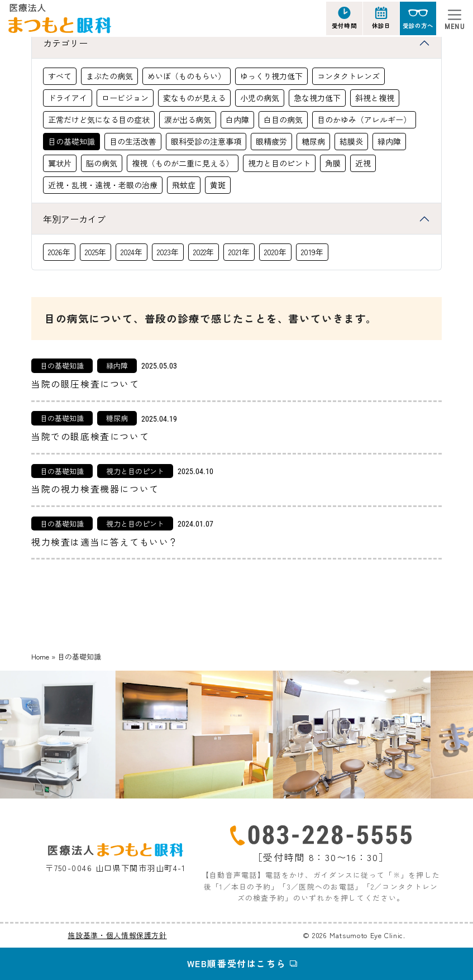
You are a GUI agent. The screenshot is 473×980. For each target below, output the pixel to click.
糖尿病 (313, 141)
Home (40, 656)
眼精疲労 (271, 141)
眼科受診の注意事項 (206, 141)
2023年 (168, 252)
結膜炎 (351, 141)
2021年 (239, 252)
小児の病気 (260, 98)
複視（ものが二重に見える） (183, 163)
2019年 (312, 252)
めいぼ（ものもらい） (187, 76)
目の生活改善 (133, 141)
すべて (60, 76)
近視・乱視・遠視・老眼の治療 (103, 185)
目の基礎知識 (71, 141)
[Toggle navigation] (455, 18)
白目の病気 (283, 119)
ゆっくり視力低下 (271, 76)
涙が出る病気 (188, 119)
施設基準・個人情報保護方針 (117, 935)
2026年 (59, 252)
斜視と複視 (375, 98)
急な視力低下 (317, 98)
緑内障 (389, 141)
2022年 (204, 252)
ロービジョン (125, 98)
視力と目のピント (279, 163)
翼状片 (60, 163)
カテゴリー (65, 43)
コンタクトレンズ (348, 76)
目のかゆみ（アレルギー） (364, 119)
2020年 (275, 252)
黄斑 (218, 185)
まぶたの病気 (109, 76)
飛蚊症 (184, 185)
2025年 (95, 252)
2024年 (132, 252)
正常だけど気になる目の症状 (99, 119)
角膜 (333, 163)
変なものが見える (194, 98)
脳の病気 (102, 163)
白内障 (237, 119)
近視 (363, 163)
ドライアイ (68, 98)
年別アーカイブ (74, 219)
